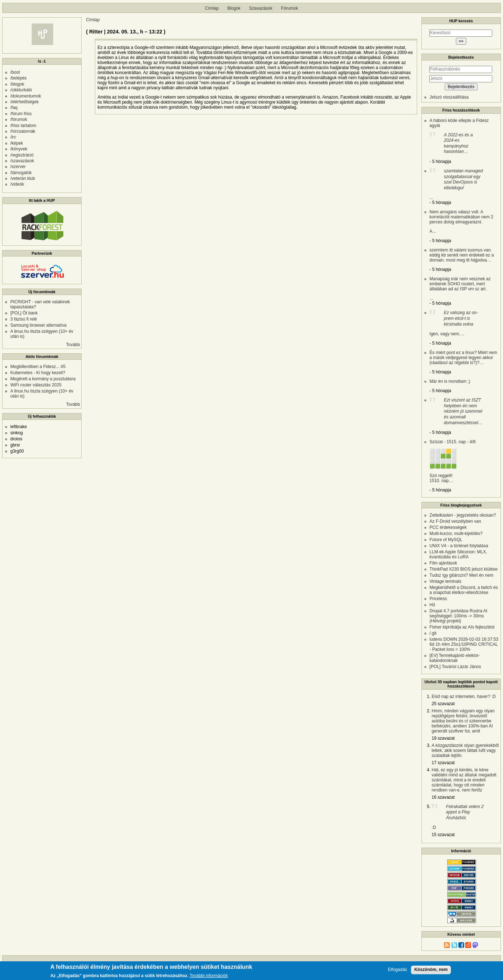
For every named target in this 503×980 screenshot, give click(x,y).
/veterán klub (23, 178)
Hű (432, 605)
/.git (433, 633)
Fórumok (290, 8)
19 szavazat (443, 738)
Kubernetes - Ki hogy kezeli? (38, 373)
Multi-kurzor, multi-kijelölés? (456, 534)
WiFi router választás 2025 (36, 385)
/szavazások (22, 161)
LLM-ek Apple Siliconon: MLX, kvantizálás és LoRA (458, 554)
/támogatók (21, 173)
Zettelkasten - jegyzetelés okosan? (463, 515)
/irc (13, 137)
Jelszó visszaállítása (449, 97)
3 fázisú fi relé (24, 319)
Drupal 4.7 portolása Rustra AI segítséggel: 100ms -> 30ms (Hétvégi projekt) (459, 616)
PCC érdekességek (448, 527)
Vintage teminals (446, 581)
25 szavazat (443, 704)
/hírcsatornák (23, 131)
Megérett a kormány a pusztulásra (43, 379)
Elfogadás (397, 970)
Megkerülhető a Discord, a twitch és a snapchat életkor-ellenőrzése (464, 590)
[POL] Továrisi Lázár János (455, 667)
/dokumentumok (26, 96)
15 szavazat (443, 835)
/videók (17, 184)
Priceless (438, 599)
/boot (15, 72)
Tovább (73, 345)
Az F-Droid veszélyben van (455, 521)
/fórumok (19, 119)
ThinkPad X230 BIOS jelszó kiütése (464, 569)
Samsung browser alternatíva (38, 325)
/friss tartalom (23, 126)
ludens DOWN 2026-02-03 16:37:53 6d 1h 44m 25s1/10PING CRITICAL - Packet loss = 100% (464, 644)
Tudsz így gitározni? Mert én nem (462, 575)
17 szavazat (443, 763)
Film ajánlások (443, 563)
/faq (14, 108)
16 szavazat (443, 797)
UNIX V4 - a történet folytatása (459, 546)
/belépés (19, 78)
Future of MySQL (446, 540)
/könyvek (19, 149)
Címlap (212, 8)
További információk (209, 977)
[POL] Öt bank (24, 313)
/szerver (18, 167)
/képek (17, 143)
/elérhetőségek (25, 102)
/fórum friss (21, 114)
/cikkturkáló (21, 90)
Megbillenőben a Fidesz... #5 (38, 367)
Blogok (234, 8)
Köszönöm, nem (431, 970)
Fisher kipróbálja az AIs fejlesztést (462, 627)
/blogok (17, 84)
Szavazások (261, 8)
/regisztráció (22, 155)
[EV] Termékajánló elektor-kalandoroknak (455, 658)
